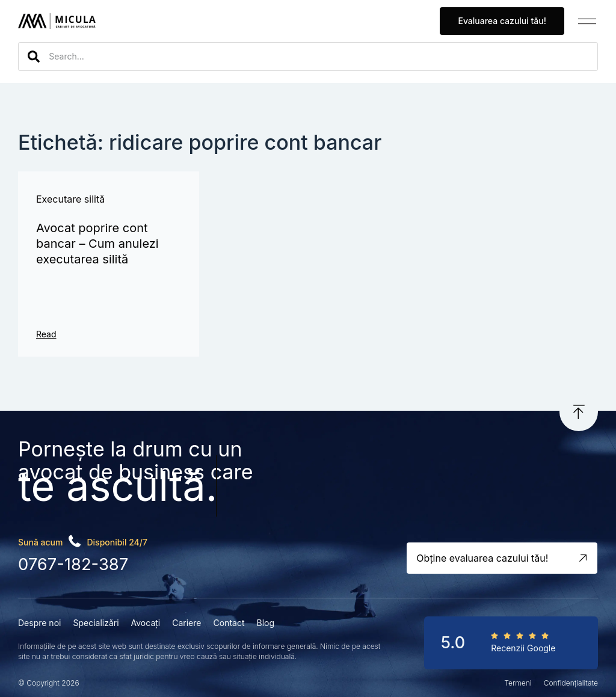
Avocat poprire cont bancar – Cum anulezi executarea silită (97, 244)
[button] (587, 21)
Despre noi (39, 622)
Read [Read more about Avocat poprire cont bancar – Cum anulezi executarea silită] (46, 334)
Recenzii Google (523, 647)
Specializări (96, 622)
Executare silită (70, 199)
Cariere (186, 622)
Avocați (146, 622)
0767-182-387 (72, 564)
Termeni (518, 682)
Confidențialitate (571, 682)
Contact (229, 622)
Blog (265, 622)
